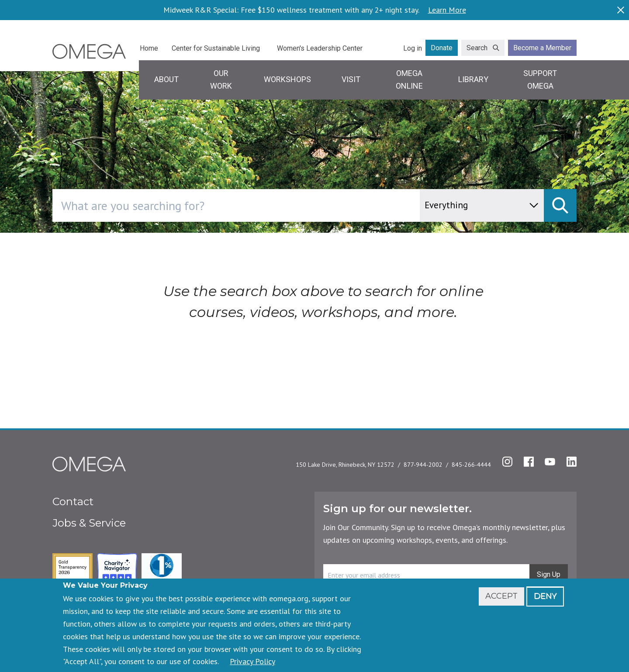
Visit (351, 79)
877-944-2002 (423, 465)
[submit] (560, 205)
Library (473, 79)
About (166, 79)
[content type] (482, 205)
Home (149, 48)
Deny (545, 596)
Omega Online (409, 79)
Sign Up (549, 574)
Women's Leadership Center (320, 48)
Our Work (221, 79)
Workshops (287, 79)
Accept (501, 596)
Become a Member (542, 48)
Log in (413, 48)
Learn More (447, 10)
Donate (442, 48)
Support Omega (540, 79)
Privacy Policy (252, 661)
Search (477, 48)
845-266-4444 (471, 465)
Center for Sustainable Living (216, 48)
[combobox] (273, 205)
